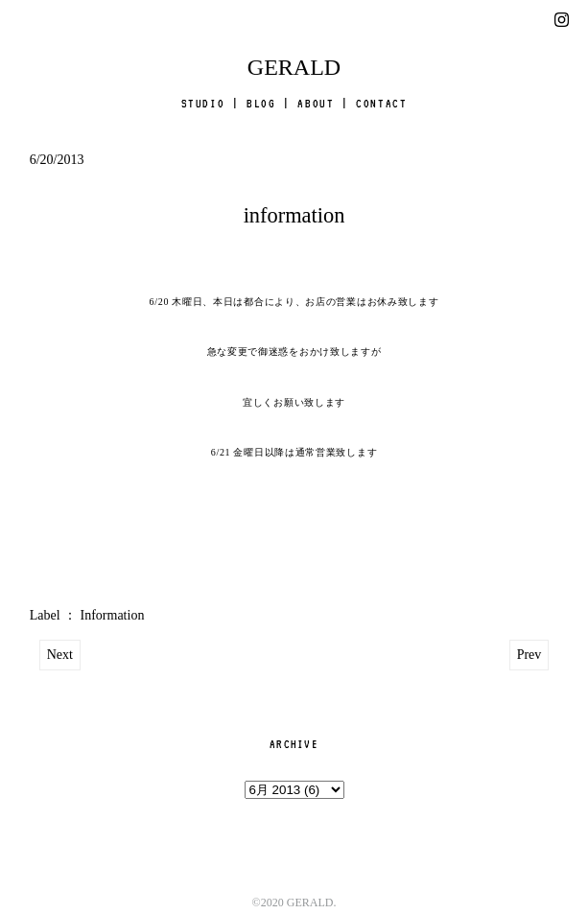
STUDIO (203, 104)
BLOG (261, 104)
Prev (529, 655)
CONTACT (381, 104)
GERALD (294, 67)
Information (113, 615)
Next (60, 655)
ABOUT (316, 104)
